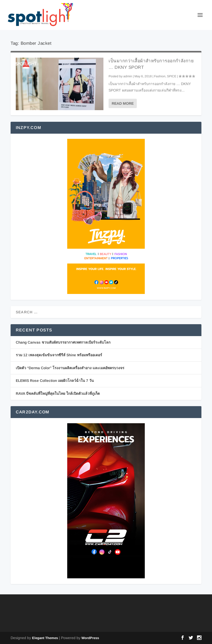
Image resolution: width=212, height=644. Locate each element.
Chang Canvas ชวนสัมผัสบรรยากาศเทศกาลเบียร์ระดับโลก (63, 342)
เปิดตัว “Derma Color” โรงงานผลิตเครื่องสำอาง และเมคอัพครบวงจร (70, 368)
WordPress (90, 638)
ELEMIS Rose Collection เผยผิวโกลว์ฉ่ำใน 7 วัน (55, 381)
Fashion (160, 76)
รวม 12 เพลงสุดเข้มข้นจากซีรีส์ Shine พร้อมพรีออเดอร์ (59, 355)
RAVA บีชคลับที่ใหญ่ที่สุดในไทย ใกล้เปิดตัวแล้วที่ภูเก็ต (58, 393)
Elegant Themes (45, 638)
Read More (123, 103)
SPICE (172, 76)
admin (128, 76)
